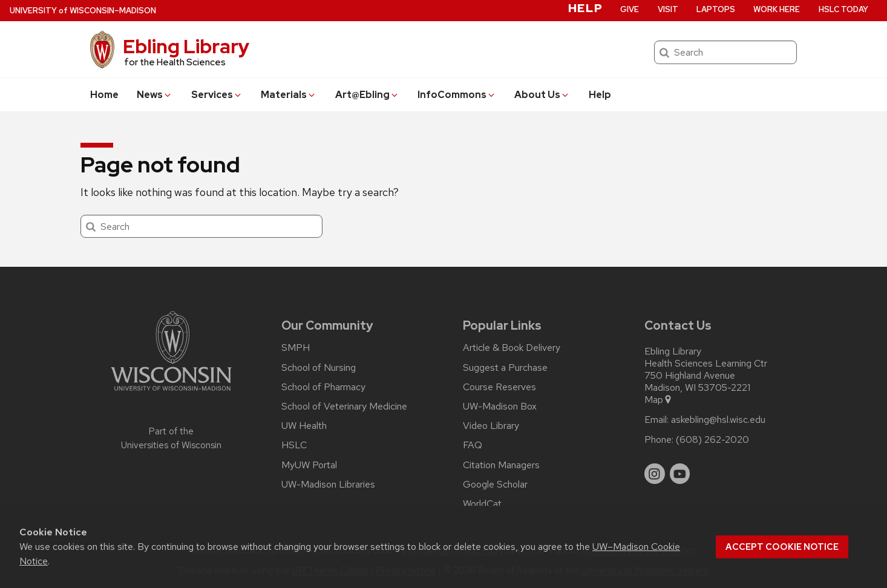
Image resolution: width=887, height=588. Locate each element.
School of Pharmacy (323, 387)
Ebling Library (186, 46)
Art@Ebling (367, 95)
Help (600, 95)
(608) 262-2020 (712, 440)
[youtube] (680, 474)
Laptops (716, 9)
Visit (668, 9)
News (155, 95)
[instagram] (655, 474)
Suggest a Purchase (505, 368)
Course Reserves (499, 387)
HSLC (294, 445)
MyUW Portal (309, 465)
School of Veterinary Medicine (344, 407)
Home (104, 95)
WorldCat (482, 504)
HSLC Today (843, 9)
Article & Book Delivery (512, 348)
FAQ (473, 445)
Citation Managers (501, 465)
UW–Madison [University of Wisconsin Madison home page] (83, 11)
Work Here (777, 9)
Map (659, 400)
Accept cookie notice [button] (782, 547)
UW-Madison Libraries (328, 485)
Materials (289, 95)
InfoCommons (457, 95)
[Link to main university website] (171, 393)
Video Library (491, 426)
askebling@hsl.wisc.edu (718, 420)
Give (630, 9)
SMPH (296, 348)
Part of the (171, 438)
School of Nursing (319, 368)
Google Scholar (495, 485)
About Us (542, 95)
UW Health (304, 426)
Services (217, 95)
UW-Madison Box (500, 407)
